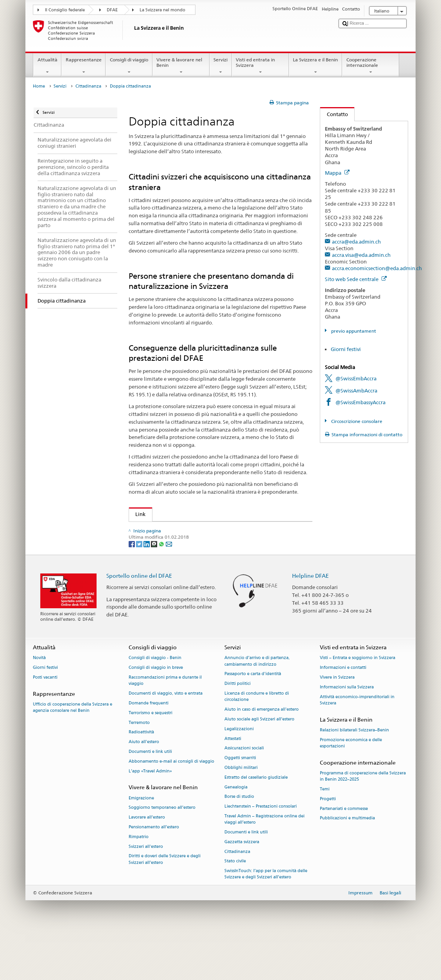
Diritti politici (238, 728)
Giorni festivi (346, 349)
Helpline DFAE (310, 620)
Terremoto (139, 767)
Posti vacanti (45, 722)
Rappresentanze (83, 66)
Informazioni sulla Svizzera (347, 732)
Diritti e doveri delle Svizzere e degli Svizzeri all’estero (165, 904)
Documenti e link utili (150, 796)
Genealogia (236, 832)
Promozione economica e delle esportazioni (351, 787)
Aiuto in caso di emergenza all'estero (262, 754)
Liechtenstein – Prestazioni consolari (261, 851)
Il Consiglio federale (65, 10)
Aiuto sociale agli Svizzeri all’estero (259, 764)
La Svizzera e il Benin (316, 66)
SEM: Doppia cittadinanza (168, 529)
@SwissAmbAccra (356, 391)
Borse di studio (239, 841)
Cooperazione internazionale (371, 66)
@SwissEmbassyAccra (360, 402)
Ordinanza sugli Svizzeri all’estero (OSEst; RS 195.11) (199, 553)
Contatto (334, 114)
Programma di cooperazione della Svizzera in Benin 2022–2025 (363, 821)
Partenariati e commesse (344, 853)
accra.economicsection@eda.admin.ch (377, 268)
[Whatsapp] (162, 588)
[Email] (169, 588)
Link (137, 514)
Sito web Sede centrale (356, 279)
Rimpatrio (139, 881)
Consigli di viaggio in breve (156, 712)
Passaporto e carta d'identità (253, 718)
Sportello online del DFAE (139, 620)
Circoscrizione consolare (356, 421)
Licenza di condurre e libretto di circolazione (257, 741)
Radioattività (141, 777)
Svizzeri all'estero (146, 891)
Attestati (233, 783)
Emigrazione (141, 843)
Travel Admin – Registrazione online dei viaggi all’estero (264, 864)
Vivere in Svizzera (337, 722)
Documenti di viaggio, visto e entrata (166, 738)
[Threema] (155, 588)
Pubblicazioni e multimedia (347, 863)
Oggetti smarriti (240, 802)
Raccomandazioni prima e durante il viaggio (165, 725)
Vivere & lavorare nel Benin (181, 66)
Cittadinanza (88, 86)
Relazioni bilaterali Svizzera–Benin (354, 775)
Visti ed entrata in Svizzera (260, 66)
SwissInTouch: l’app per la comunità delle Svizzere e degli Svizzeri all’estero (266, 918)
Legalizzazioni (239, 773)
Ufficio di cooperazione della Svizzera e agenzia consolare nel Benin (73, 752)
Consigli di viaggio (129, 66)
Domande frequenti (149, 748)
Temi (325, 834)
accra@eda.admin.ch (356, 242)
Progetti (328, 843)
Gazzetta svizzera (242, 886)
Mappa (337, 173)
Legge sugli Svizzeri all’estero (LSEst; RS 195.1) (192, 541)
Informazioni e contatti (343, 712)
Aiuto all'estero (144, 786)
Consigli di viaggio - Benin (155, 702)
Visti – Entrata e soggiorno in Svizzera (358, 702)
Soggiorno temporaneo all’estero (162, 852)
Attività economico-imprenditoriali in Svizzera (357, 744)
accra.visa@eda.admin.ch (361, 255)
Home (39, 86)
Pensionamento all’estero (154, 872)
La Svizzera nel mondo (162, 10)
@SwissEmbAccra (356, 378)
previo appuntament (353, 331)
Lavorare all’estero (147, 862)
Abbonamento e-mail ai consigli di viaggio (171, 806)
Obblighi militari (241, 812)
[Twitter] (140, 588)
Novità (39, 702)
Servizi (221, 66)
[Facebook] (132, 588)
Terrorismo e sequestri (151, 757)
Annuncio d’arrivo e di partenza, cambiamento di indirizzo (257, 705)
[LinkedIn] (147, 588)
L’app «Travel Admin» (150, 816)
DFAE (112, 10)
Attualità (47, 66)
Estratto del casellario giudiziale (256, 822)
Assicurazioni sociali (244, 793)
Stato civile (235, 906)
